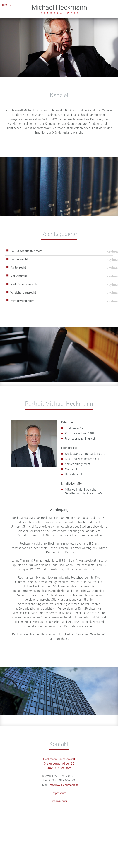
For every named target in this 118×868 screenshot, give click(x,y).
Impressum (59, 793)
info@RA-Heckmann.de (64, 785)
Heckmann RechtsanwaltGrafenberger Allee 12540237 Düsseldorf (59, 764)
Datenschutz (59, 801)
